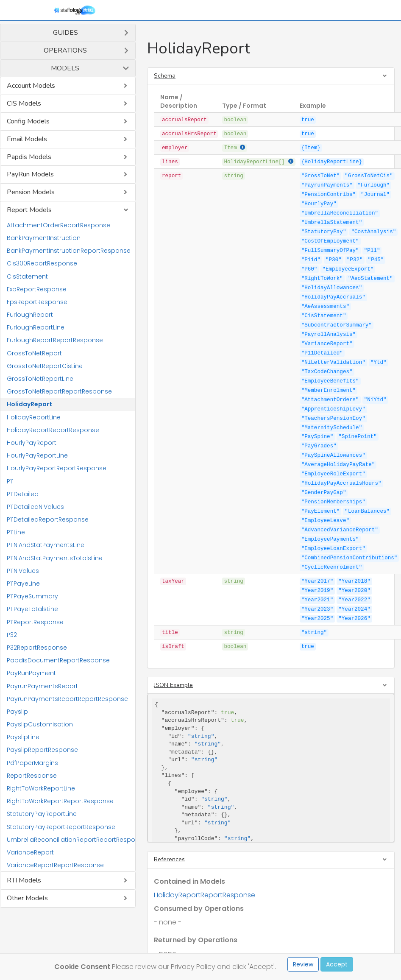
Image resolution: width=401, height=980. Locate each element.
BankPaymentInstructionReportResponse (69, 251)
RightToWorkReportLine (41, 788)
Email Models (27, 139)
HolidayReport (29, 404)
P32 (12, 635)
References (169, 859)
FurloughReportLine (36, 327)
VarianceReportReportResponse (55, 865)
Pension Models (31, 192)
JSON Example (173, 685)
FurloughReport (30, 315)
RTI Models (24, 880)
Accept (337, 964)
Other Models (27, 898)
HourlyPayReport (32, 443)
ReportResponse (32, 776)
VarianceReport (30, 852)
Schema (165, 76)
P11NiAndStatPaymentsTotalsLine (55, 558)
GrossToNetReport (34, 353)
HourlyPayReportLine (37, 455)
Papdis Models (29, 157)
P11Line (16, 532)
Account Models (31, 86)
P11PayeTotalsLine (32, 609)
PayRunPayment (31, 673)
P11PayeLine (23, 584)
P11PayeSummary (32, 596)
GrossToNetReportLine (40, 379)
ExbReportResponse (37, 289)
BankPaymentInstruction (44, 238)
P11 (10, 481)
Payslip (17, 712)
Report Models (29, 210)
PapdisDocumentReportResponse (58, 660)
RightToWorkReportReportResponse (60, 801)
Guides (65, 33)
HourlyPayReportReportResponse (57, 468)
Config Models (28, 121)
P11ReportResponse (35, 622)
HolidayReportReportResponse (53, 430)
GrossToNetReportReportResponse (59, 391)
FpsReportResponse (37, 302)
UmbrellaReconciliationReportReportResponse (71, 840)
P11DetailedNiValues (35, 507)
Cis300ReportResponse (42, 263)
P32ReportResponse (37, 648)
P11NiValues (23, 571)
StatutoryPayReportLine (42, 814)
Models (65, 68)
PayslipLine (23, 737)
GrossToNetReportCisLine (45, 366)
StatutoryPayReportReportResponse (61, 827)
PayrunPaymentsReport (42, 686)
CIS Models (24, 103)
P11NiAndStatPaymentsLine (46, 545)
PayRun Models (30, 174)
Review (303, 964)
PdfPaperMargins (32, 763)
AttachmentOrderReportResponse (58, 225)
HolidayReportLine (34, 417)
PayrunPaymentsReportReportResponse (67, 699)
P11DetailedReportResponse (48, 519)
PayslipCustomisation (40, 724)
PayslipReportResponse (42, 750)
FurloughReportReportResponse (55, 340)
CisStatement (27, 276)
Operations (65, 50)
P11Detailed (23, 494)
